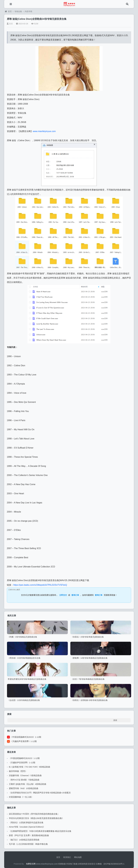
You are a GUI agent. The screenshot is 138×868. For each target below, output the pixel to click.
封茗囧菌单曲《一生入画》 (21, 797)
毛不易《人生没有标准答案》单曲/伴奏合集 (28, 844)
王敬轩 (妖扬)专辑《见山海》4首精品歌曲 (28, 784)
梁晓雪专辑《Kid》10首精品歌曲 (24, 788)
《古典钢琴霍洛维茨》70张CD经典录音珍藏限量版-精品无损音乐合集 (40, 831)
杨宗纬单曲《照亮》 (18, 771)
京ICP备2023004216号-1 (114, 864)
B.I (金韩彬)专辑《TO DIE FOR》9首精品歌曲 (30, 767)
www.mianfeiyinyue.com (44, 131)
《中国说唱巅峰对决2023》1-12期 (26, 737)
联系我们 (67, 857)
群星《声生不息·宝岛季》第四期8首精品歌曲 (29, 835)
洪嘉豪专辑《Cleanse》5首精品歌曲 (25, 775)
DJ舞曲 (99, 864)
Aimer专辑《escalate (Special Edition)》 (27, 827)
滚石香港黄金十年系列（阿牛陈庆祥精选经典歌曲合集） (34, 814)
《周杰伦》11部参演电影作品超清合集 (26, 822)
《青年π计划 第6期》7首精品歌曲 (24, 780)
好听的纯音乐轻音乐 (87, 864)
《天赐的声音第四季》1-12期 (24, 741)
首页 (8, 11)
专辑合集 (18, 11)
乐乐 (10, 24)
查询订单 (75, 595)
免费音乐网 (31, 864)
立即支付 (63, 595)
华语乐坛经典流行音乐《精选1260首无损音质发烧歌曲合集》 (36, 818)
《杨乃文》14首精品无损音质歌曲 (24, 840)
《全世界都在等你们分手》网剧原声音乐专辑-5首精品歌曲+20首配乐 (40, 793)
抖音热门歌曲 (72, 864)
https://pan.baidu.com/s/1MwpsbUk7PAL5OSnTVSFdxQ (40, 585)
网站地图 (78, 857)
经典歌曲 (62, 864)
